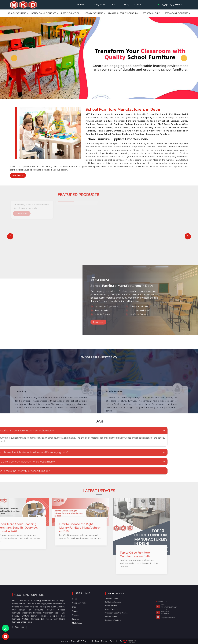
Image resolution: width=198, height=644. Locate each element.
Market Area (82, 604)
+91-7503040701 (172, 5)
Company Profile (98, 5)
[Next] (188, 236)
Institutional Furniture (45, 13)
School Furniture (18, 13)
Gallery (125, 5)
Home (80, 5)
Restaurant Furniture (178, 13)
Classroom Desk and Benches (124, 13)
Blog (114, 5)
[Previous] (10, 236)
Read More (18, 176)
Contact (139, 5)
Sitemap (81, 603)
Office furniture (152, 13)
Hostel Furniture (72, 13)
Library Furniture (95, 13)
